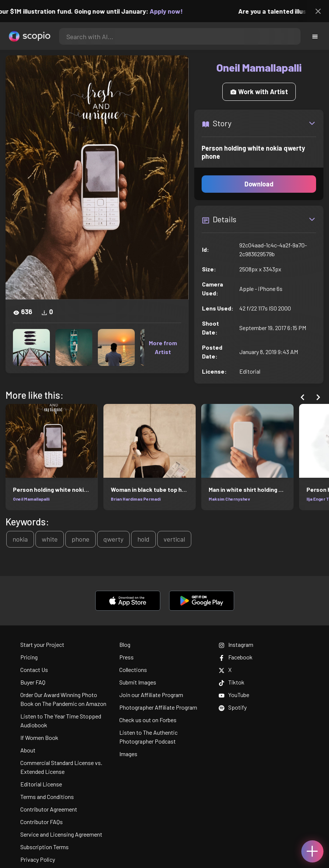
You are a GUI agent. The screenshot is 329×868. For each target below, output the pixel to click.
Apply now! (170, 11)
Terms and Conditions (47, 797)
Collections (133, 670)
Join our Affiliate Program (151, 695)
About (28, 750)
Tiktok (232, 682)
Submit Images (138, 682)
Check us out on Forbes (148, 720)
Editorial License (41, 784)
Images (128, 754)
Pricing (29, 657)
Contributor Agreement (49, 809)
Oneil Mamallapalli (31, 499)
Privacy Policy (38, 859)
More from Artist (163, 347)
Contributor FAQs (42, 822)
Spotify (233, 707)
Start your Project (42, 644)
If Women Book (39, 737)
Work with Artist (259, 92)
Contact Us (34, 670)
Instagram (236, 644)
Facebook (236, 657)
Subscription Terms (44, 847)
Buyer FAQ (33, 682)
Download (259, 184)
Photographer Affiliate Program (158, 707)
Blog (125, 644)
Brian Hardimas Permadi (136, 499)
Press (126, 657)
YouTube (234, 695)
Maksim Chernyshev (229, 499)
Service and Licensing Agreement (61, 834)
